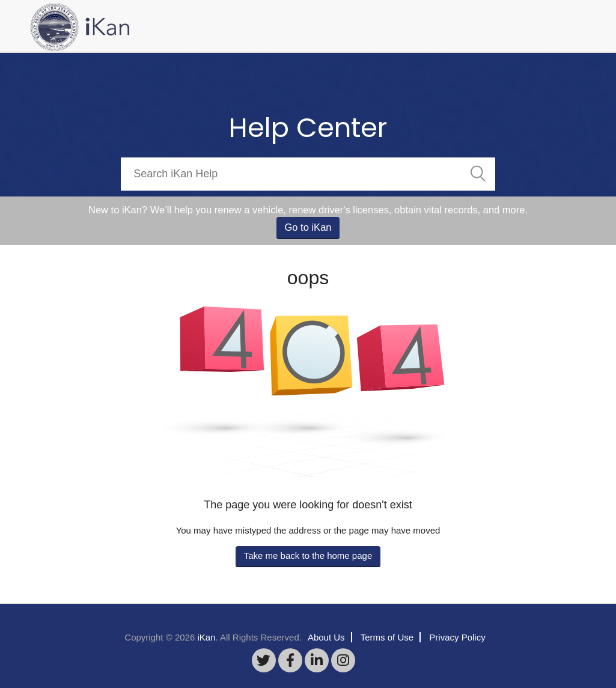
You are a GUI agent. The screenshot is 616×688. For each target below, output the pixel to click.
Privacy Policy (457, 637)
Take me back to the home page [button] (308, 556)
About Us (326, 637)
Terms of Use (387, 637)
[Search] (308, 174)
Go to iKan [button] (308, 227)
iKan (206, 637)
